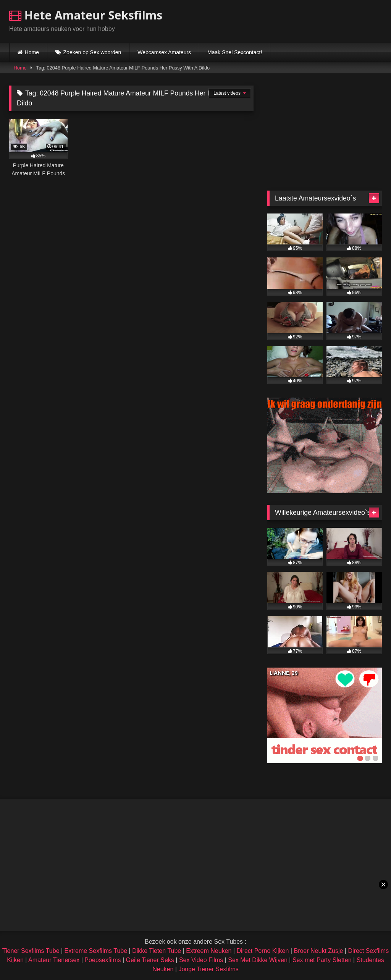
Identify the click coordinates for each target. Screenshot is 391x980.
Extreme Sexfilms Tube (96, 951)
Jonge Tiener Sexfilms (208, 969)
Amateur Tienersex (54, 960)
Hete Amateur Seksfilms (86, 15)
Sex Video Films (201, 960)
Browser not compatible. (292, 20)
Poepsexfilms (103, 960)
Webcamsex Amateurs (164, 52)
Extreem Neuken (209, 951)
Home (32, 52)
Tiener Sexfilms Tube (31, 951)
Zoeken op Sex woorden (92, 52)
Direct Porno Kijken (263, 951)
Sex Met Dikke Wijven (258, 960)
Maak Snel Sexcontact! (235, 52)
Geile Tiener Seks (150, 960)
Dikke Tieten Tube (157, 951)
